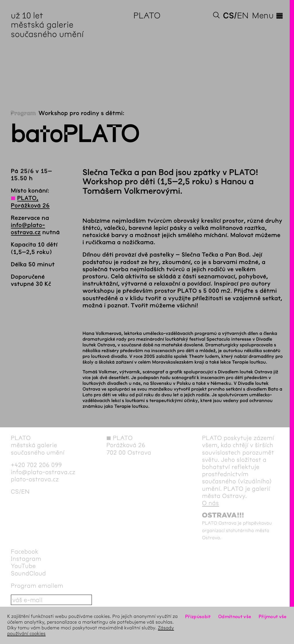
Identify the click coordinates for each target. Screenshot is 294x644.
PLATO (147, 15)
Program (23, 114)
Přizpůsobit (198, 617)
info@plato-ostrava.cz (43, 472)
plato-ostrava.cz (35, 479)
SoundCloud (28, 574)
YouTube (23, 566)
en (243, 15)
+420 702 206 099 (36, 465)
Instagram (26, 559)
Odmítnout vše (235, 617)
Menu (268, 15)
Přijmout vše (273, 617)
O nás (211, 503)
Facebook (25, 552)
